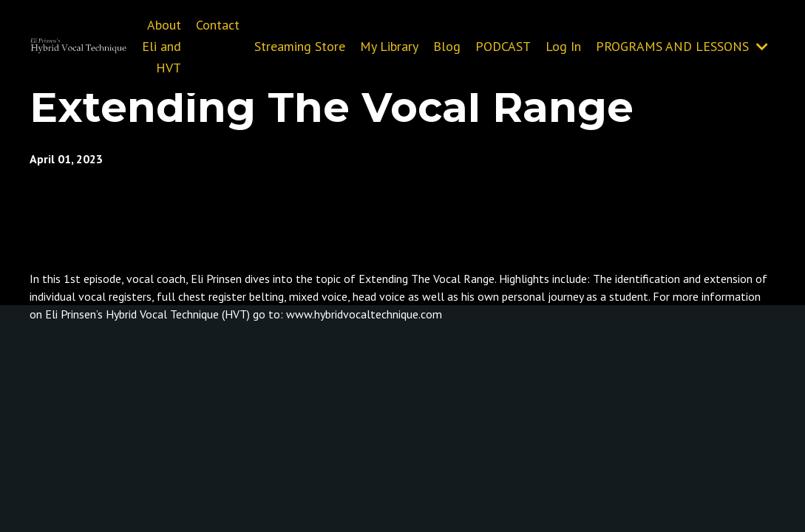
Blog (447, 46)
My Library (389, 46)
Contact (218, 25)
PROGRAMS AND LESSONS (682, 46)
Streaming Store (300, 46)
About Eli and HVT (162, 46)
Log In (563, 46)
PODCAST (503, 46)
